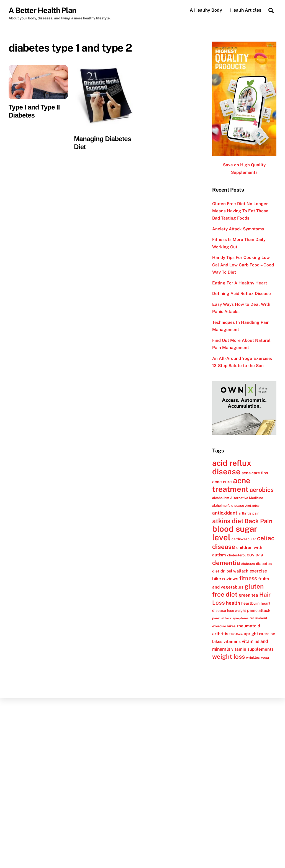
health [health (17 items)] (233, 603)
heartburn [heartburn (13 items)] (250, 603)
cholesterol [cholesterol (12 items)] (236, 555)
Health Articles (246, 10)
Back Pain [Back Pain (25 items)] (259, 521)
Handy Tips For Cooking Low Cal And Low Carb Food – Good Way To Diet (243, 265)
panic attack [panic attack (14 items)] (259, 610)
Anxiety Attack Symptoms (238, 229)
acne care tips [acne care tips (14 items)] (255, 473)
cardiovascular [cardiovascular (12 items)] (244, 539)
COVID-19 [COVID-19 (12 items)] (255, 555)
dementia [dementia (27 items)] (226, 563)
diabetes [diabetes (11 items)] (248, 564)
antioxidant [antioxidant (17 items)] (225, 513)
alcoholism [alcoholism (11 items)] (221, 498)
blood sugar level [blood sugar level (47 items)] (235, 533)
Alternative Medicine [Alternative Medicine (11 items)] (247, 498)
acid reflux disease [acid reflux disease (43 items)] (232, 467)
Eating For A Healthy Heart (240, 283)
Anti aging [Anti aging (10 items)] (252, 506)
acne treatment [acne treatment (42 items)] (231, 485)
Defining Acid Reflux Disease (242, 293)
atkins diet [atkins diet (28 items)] (228, 521)
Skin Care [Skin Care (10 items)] (236, 634)
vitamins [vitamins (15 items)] (232, 641)
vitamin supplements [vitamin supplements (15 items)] (252, 649)
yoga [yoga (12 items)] (265, 657)
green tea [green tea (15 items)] (248, 595)
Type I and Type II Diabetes (34, 111)
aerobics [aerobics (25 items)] (262, 490)
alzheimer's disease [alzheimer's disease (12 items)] (228, 506)
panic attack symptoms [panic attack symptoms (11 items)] (230, 618)
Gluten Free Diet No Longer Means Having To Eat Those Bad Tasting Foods (240, 211)
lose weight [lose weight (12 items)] (237, 611)
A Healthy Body (206, 10)
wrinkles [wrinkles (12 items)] (253, 657)
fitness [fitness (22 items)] (248, 578)
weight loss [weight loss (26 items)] (228, 656)
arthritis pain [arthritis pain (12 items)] (249, 513)
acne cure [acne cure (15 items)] (222, 482)
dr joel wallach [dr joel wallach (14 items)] (234, 571)
